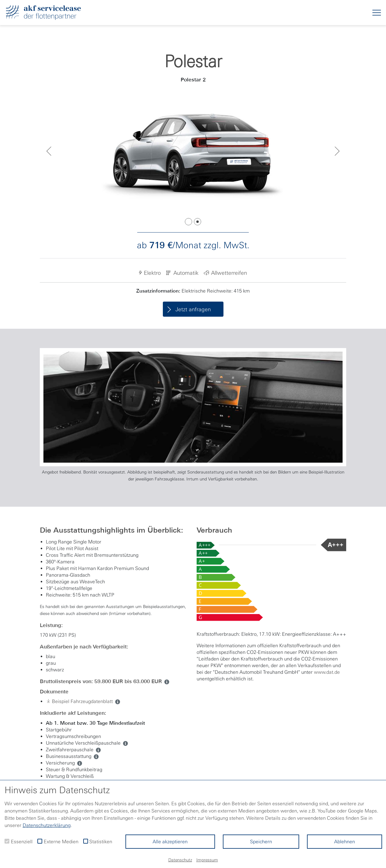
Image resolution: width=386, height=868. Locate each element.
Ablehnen (345, 841)
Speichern (261, 841)
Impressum (207, 860)
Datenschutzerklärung (47, 825)
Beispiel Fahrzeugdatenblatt (79, 701)
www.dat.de (327, 672)
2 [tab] (198, 222)
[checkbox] (7, 841)
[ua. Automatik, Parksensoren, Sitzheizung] (95, 756)
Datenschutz (180, 860)
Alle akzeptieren (170, 841)
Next (337, 151)
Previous (49, 151)
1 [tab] (188, 222)
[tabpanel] (193, 151)
